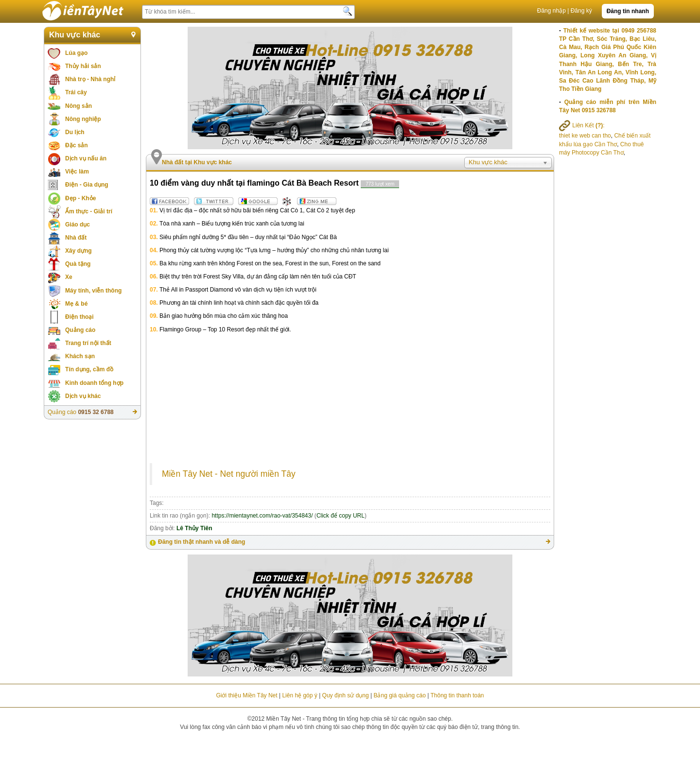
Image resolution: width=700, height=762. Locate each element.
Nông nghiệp (83, 119)
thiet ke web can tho (585, 136)
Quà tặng (78, 264)
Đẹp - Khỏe (80, 198)
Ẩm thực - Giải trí (89, 211)
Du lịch (75, 132)
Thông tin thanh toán (457, 695)
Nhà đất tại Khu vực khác (197, 162)
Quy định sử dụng (346, 695)
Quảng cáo (80, 330)
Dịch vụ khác (83, 396)
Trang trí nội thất (88, 343)
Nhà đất (76, 238)
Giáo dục (78, 225)
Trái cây (76, 92)
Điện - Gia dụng (87, 185)
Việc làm (77, 172)
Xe (69, 277)
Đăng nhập (551, 11)
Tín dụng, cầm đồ (89, 369)
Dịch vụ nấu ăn (86, 158)
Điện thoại (79, 317)
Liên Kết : (582, 125)
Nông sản (79, 106)
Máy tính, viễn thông (93, 291)
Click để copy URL (341, 516)
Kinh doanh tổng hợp (94, 383)
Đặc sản (77, 145)
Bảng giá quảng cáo (399, 695)
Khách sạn (80, 356)
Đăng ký (581, 11)
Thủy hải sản (83, 66)
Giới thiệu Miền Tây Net (246, 695)
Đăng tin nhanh (628, 11)
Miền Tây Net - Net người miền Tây (229, 474)
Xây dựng (79, 251)
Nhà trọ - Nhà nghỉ (90, 79)
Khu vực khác (75, 35)
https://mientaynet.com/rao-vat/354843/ (262, 516)
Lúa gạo (76, 53)
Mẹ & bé (76, 304)
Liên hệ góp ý (299, 695)
